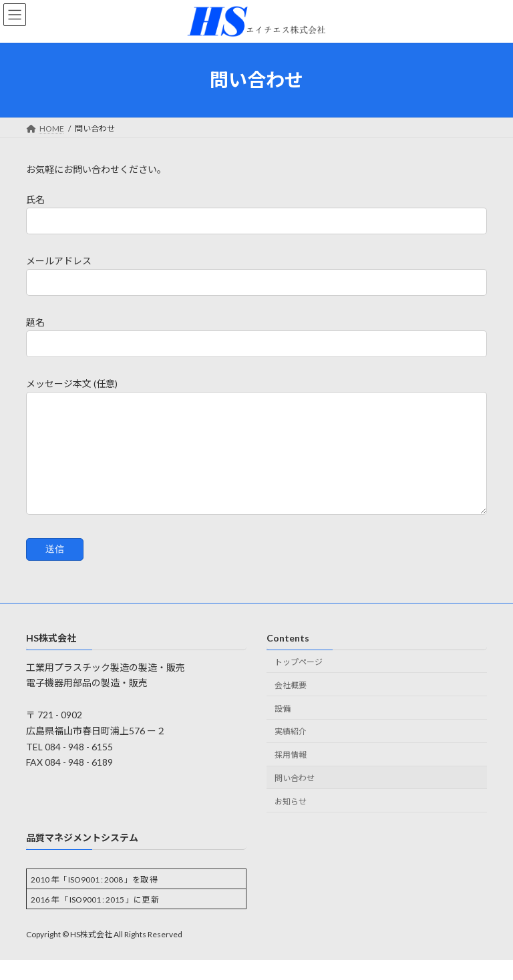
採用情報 (291, 775)
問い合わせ (295, 798)
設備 (283, 729)
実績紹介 (291, 752)
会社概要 (291, 705)
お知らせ (291, 821)
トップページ (299, 682)
